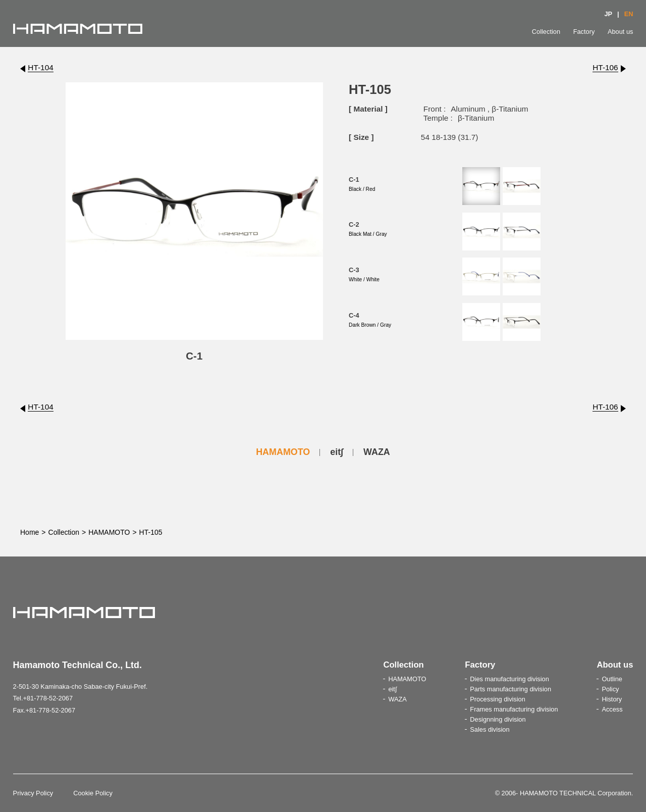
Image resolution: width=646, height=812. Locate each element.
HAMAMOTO (283, 452)
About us (621, 32)
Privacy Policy (33, 793)
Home (30, 532)
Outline (612, 679)
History (612, 699)
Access (612, 709)
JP (608, 14)
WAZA (377, 452)
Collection (546, 32)
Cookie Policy (93, 793)
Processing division (498, 699)
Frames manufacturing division (514, 709)
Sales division (490, 729)
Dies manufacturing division (509, 679)
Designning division (498, 719)
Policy (610, 689)
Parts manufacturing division (510, 689)
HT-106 (605, 67)
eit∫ (337, 452)
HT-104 (40, 67)
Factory (584, 32)
